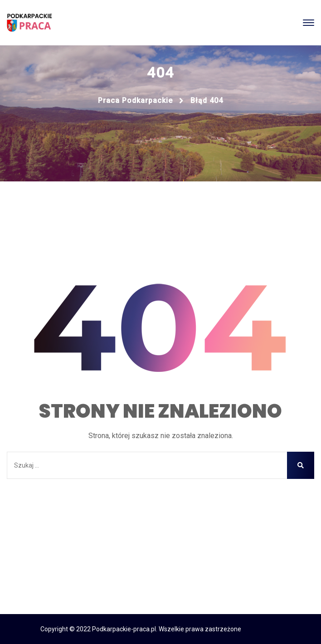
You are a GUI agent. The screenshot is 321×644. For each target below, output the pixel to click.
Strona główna (161, 503)
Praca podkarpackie (135, 100)
